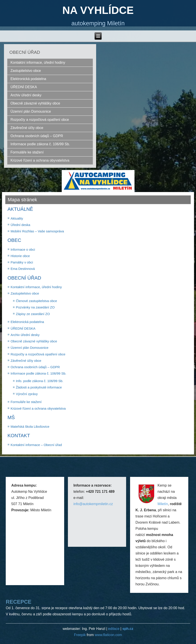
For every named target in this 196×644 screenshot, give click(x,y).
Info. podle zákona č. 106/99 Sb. (40, 381)
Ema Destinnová (23, 269)
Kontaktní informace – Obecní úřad (36, 445)
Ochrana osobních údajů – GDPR (37, 136)
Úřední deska (20, 225)
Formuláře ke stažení (27, 152)
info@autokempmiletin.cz (93, 504)
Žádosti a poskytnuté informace (39, 387)
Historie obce (20, 256)
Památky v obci (22, 262)
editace (114, 629)
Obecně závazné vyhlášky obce (35, 103)
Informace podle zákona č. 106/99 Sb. (40, 144)
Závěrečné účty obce (27, 128)
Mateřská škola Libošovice (30, 427)
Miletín (163, 504)
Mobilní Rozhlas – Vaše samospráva (37, 231)
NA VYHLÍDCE (98, 10)
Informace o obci (23, 249)
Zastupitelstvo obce (26, 71)
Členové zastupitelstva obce (36, 301)
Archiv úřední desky (26, 95)
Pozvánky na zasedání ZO (35, 307)
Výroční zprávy (27, 394)
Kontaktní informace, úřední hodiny (38, 63)
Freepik (80, 635)
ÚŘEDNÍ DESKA (24, 87)
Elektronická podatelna (28, 79)
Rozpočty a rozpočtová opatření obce (40, 120)
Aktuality (17, 218)
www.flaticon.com (108, 635)
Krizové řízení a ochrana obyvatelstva (40, 160)
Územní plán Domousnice (31, 111)
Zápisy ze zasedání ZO (33, 314)
